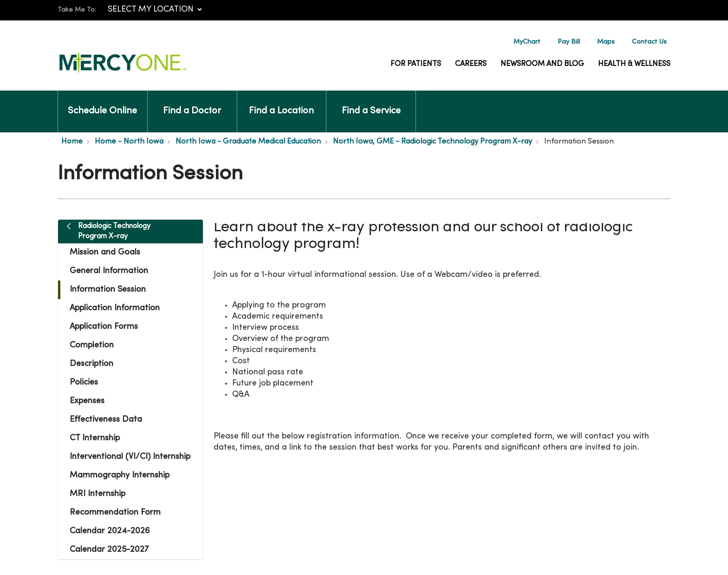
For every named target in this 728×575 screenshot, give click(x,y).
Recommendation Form (115, 513)
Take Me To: (77, 10)
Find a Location (281, 103)
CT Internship (95, 438)
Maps (606, 42)
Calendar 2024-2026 (110, 531)
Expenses (87, 401)
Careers (471, 64)
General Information (109, 271)
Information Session (108, 290)
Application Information (115, 308)
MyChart (527, 42)
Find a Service (371, 103)
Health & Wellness (634, 64)
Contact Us (649, 42)
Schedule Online (102, 103)
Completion (92, 345)
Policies (84, 382)
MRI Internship (97, 494)
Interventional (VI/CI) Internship (130, 457)
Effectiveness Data (106, 420)
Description (91, 364)
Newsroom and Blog (542, 64)
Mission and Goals (105, 252)
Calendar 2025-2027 (109, 550)
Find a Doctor (192, 103)
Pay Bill (569, 42)
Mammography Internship (120, 475)
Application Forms (104, 327)
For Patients (416, 64)
